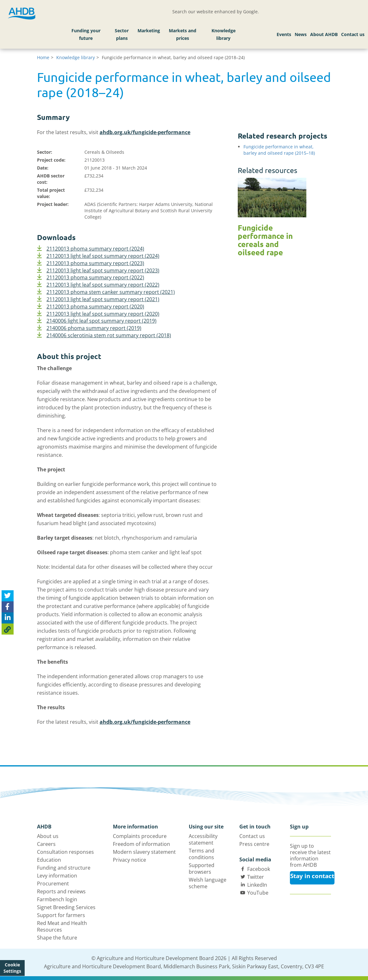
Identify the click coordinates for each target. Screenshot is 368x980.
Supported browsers (202, 868)
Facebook (259, 869)
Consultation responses (65, 852)
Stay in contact (312, 876)
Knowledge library (224, 34)
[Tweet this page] (8, 596)
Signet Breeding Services (66, 907)
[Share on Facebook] (8, 607)
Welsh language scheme (208, 883)
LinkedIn (257, 885)
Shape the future (57, 938)
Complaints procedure (140, 836)
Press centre (254, 844)
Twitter (256, 877)
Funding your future (86, 34)
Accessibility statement (203, 839)
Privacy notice (129, 860)
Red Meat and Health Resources (62, 926)
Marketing (149, 31)
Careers (46, 844)
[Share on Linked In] (8, 618)
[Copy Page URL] (8, 629)
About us (48, 836)
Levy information (57, 876)
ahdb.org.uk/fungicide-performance (145, 132)
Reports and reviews (61, 891)
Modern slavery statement (144, 852)
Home (43, 57)
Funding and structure (64, 868)
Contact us (353, 34)
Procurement (53, 884)
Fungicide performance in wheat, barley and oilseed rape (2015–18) (279, 150)
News (301, 34)
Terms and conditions (202, 854)
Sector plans (122, 34)
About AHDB (324, 34)
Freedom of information (141, 844)
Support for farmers (61, 915)
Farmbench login (57, 899)
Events (284, 34)
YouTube (258, 893)
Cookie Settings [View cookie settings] (12, 968)
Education (49, 860)
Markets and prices (183, 34)
